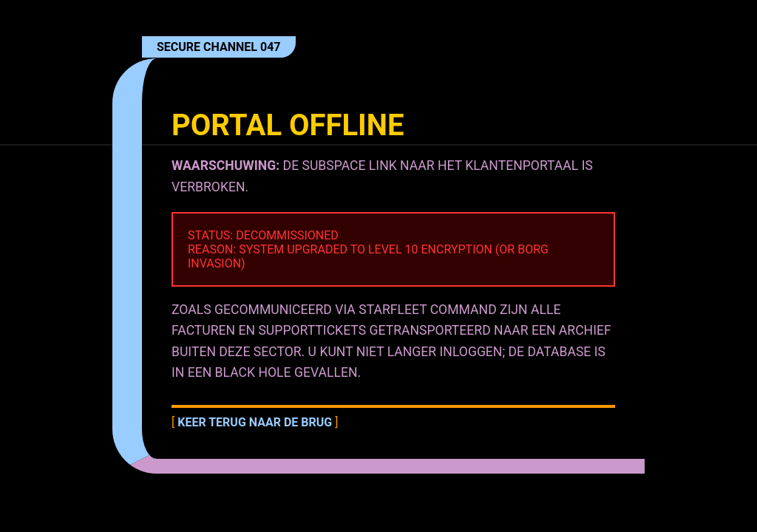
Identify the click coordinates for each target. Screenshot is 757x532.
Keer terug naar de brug (255, 422)
